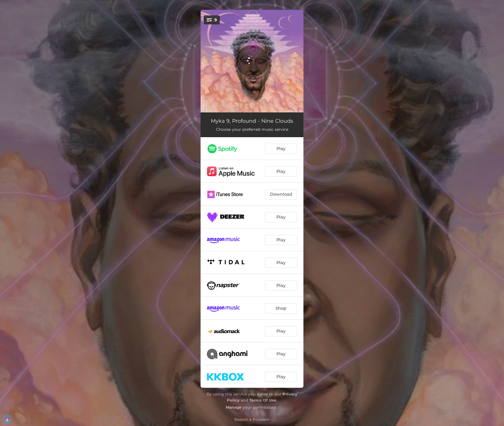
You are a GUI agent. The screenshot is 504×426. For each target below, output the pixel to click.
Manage (234, 407)
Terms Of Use (263, 400)
